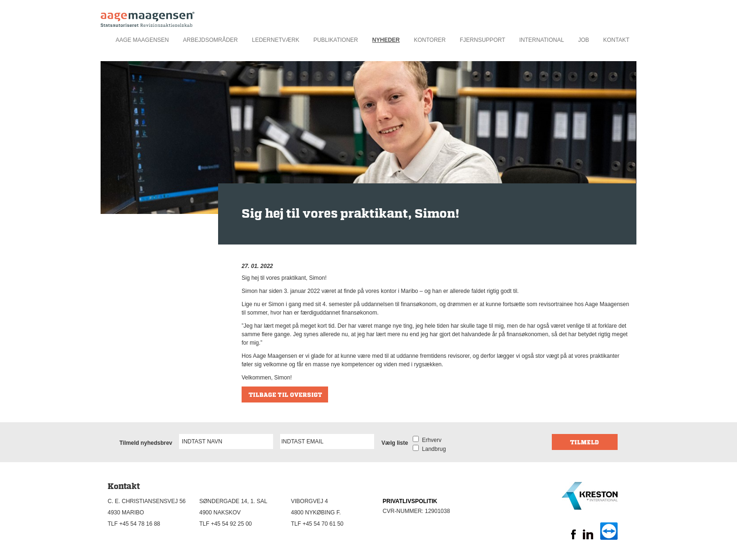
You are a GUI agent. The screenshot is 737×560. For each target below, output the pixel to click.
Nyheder (386, 40)
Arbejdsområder (210, 40)
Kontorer (430, 40)
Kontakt (616, 40)
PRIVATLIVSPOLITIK (410, 501)
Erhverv (430, 440)
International (542, 40)
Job (584, 40)
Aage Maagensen (142, 40)
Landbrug (432, 449)
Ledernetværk (276, 40)
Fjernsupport (482, 40)
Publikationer (336, 40)
